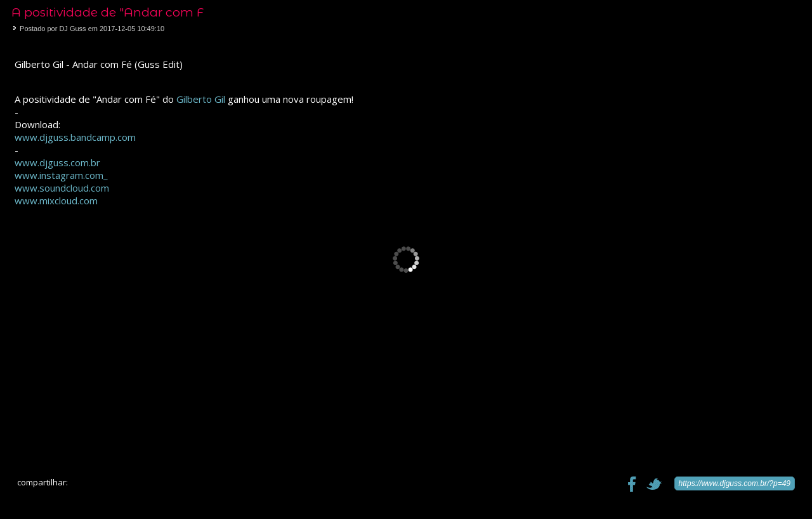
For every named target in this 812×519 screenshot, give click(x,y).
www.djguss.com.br (57, 162)
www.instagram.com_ (61, 175)
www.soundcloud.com (62, 188)
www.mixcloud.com (56, 200)
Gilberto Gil (201, 99)
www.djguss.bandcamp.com (75, 137)
